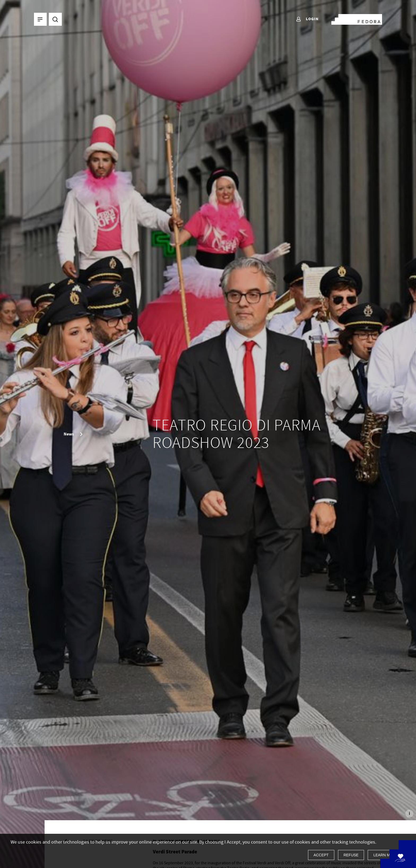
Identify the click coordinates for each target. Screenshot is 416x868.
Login (307, 19)
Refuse (351, 855)
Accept (321, 855)
